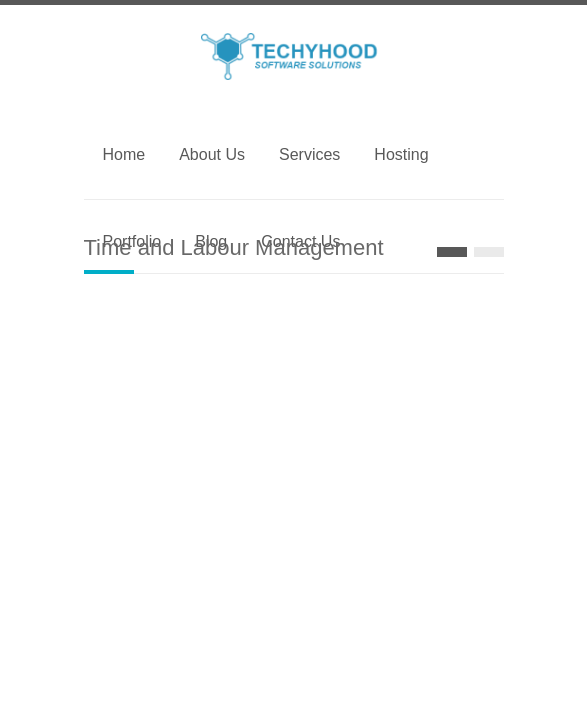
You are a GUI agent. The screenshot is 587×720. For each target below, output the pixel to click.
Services (309, 154)
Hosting (401, 154)
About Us (212, 154)
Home (124, 154)
